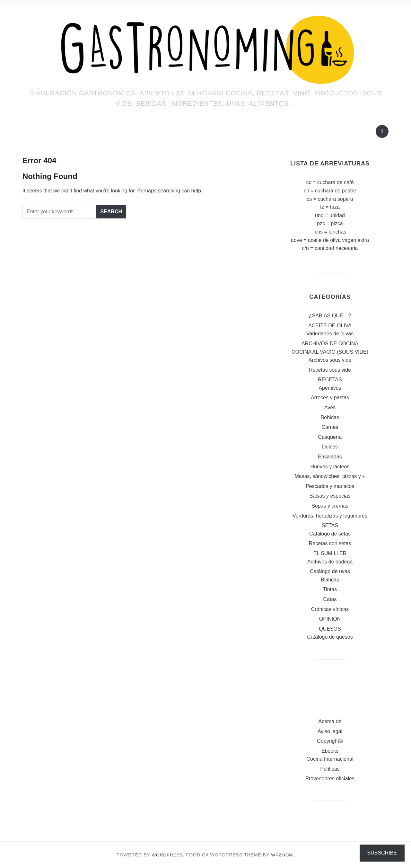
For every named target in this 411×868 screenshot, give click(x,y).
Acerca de (330, 721)
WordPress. (168, 855)
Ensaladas (330, 457)
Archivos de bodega (330, 562)
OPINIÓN (330, 619)
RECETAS (330, 380)
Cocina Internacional (330, 759)
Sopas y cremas (330, 506)
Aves (330, 407)
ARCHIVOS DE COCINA (330, 344)
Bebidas (330, 417)
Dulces (330, 447)
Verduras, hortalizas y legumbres (330, 516)
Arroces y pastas (330, 398)
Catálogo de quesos (330, 637)
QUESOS (330, 629)
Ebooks (330, 751)
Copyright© (330, 741)
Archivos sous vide (330, 360)
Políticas (330, 769)
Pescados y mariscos (330, 486)
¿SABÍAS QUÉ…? (330, 316)
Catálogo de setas (330, 534)
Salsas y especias (330, 496)
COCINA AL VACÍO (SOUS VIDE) (330, 352)
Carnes (330, 427)
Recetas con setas (330, 543)
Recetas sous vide (330, 370)
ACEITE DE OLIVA (330, 326)
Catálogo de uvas (330, 571)
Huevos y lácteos (330, 467)
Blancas (330, 580)
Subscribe (382, 853)
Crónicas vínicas (330, 609)
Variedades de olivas (330, 334)
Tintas (330, 589)
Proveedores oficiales (330, 779)
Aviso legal (330, 731)
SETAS (330, 525)
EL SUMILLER (330, 553)
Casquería (330, 437)
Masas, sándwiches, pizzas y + (330, 476)
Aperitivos (330, 388)
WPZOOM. (283, 855)
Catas (330, 599)
